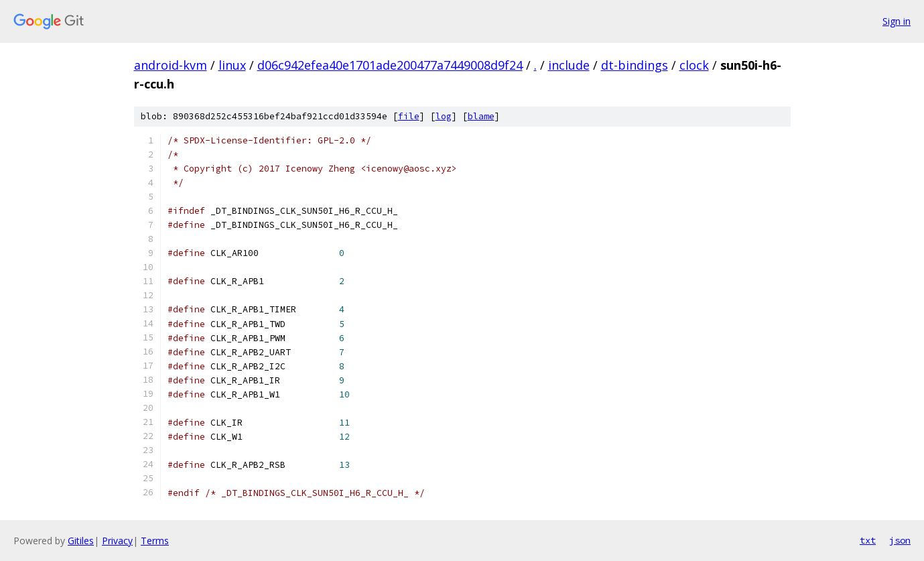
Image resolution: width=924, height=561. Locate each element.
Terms (155, 541)
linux (232, 65)
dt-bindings (635, 65)
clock (694, 65)
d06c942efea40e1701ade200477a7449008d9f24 (390, 65)
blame (481, 116)
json (900, 540)
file (409, 116)
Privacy (117, 541)
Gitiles (81, 541)
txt (868, 540)
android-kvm (171, 65)
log (444, 116)
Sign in (897, 21)
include (569, 65)
